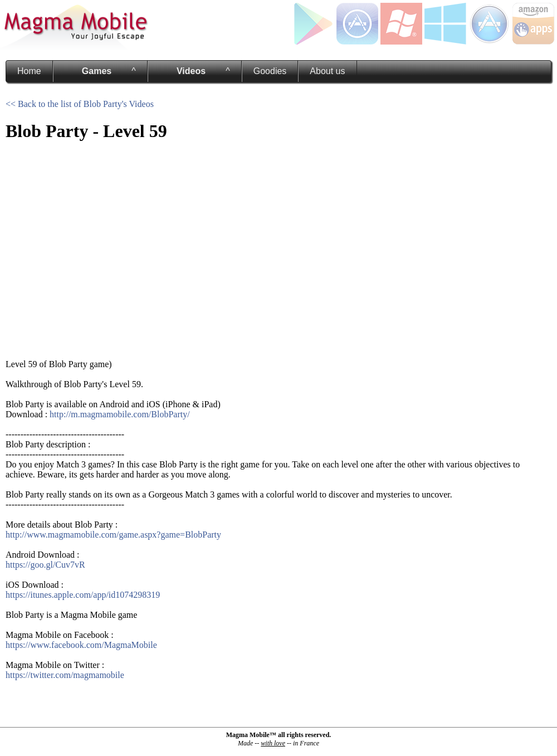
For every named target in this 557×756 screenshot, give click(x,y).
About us (327, 71)
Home (29, 71)
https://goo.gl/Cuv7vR (45, 565)
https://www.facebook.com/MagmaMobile (81, 645)
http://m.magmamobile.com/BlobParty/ (120, 414)
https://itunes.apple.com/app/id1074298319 (83, 595)
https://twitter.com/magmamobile (65, 675)
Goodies (270, 71)
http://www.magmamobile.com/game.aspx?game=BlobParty (113, 535)
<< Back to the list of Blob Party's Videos (80, 104)
